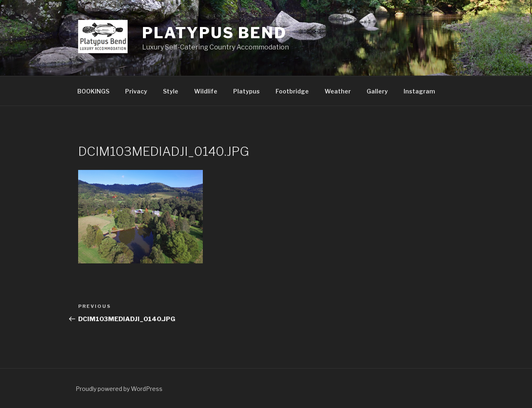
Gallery (377, 91)
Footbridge (292, 91)
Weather (338, 91)
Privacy (136, 91)
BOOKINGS (93, 91)
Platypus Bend (214, 33)
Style (171, 91)
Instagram (419, 91)
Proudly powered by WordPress (119, 389)
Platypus (246, 91)
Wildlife (206, 91)
